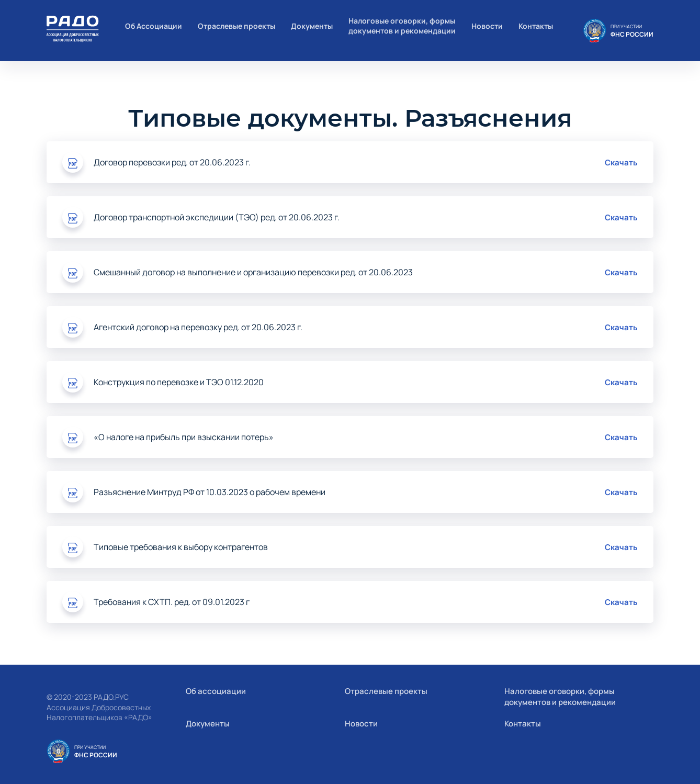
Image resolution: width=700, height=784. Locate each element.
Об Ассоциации (154, 26)
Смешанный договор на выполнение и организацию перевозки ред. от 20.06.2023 (253, 272)
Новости (487, 26)
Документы (312, 26)
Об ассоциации (216, 691)
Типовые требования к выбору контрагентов (181, 547)
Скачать (621, 163)
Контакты (536, 26)
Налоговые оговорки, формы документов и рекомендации (402, 26)
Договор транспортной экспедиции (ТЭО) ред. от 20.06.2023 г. (217, 217)
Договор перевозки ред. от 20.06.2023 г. (172, 162)
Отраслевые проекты (236, 26)
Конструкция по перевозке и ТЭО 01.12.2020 (179, 382)
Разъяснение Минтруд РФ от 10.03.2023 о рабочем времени (210, 492)
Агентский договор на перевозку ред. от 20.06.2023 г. (198, 327)
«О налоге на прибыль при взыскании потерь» (184, 437)
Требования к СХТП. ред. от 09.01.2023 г (172, 602)
